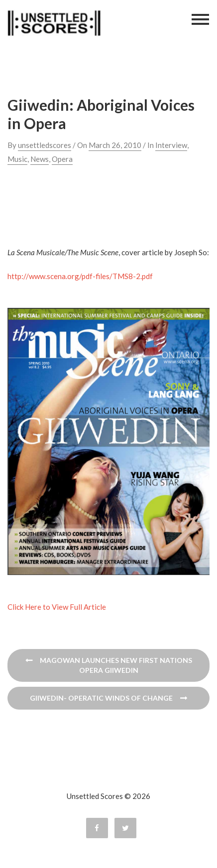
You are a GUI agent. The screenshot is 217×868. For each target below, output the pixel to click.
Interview (171, 145)
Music (17, 159)
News (40, 159)
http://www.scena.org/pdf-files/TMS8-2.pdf (80, 276)
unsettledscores (45, 145)
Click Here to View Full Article (57, 607)
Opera (62, 159)
